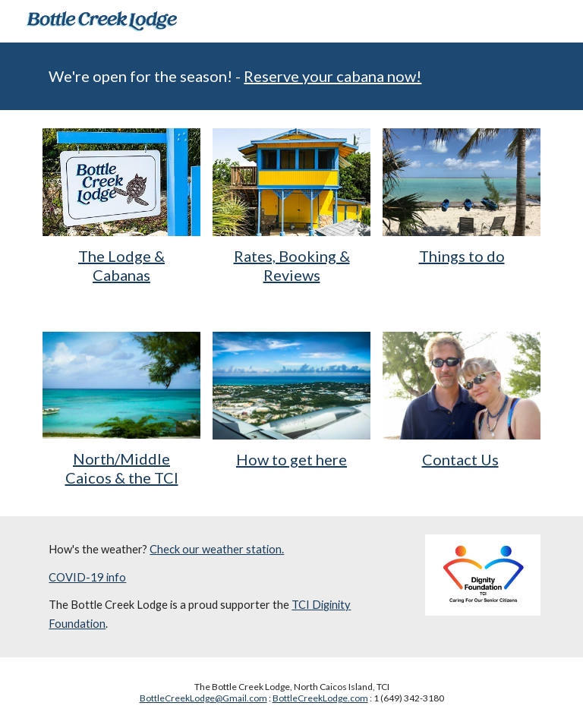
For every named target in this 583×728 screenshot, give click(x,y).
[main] (291, 76)
